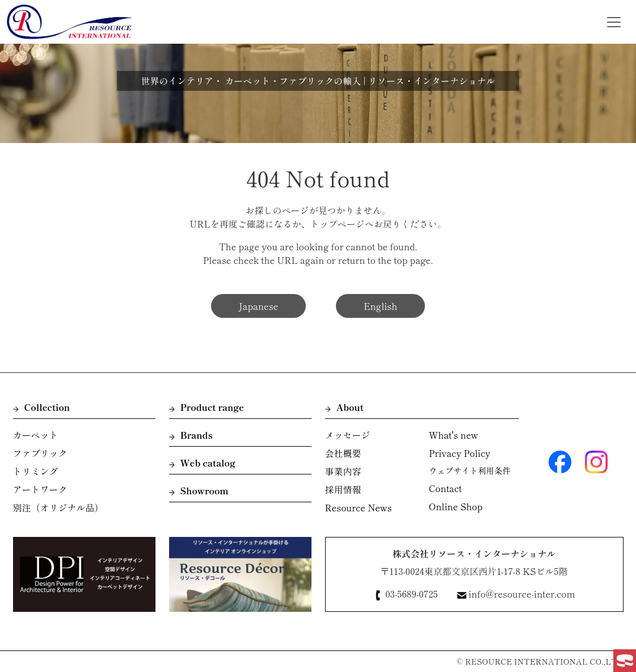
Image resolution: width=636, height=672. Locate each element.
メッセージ (348, 435)
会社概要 (343, 453)
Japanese (259, 306)
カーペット (36, 435)
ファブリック (40, 453)
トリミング (36, 471)
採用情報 (343, 489)
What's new (454, 435)
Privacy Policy (460, 453)
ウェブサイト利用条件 (470, 470)
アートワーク (40, 489)
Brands (191, 435)
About (344, 407)
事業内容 (343, 471)
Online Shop (456, 506)
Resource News (359, 507)
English (380, 306)
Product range (207, 407)
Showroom (199, 490)
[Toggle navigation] (614, 22)
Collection (42, 407)
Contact (445, 488)
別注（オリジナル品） (58, 507)
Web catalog (202, 463)
